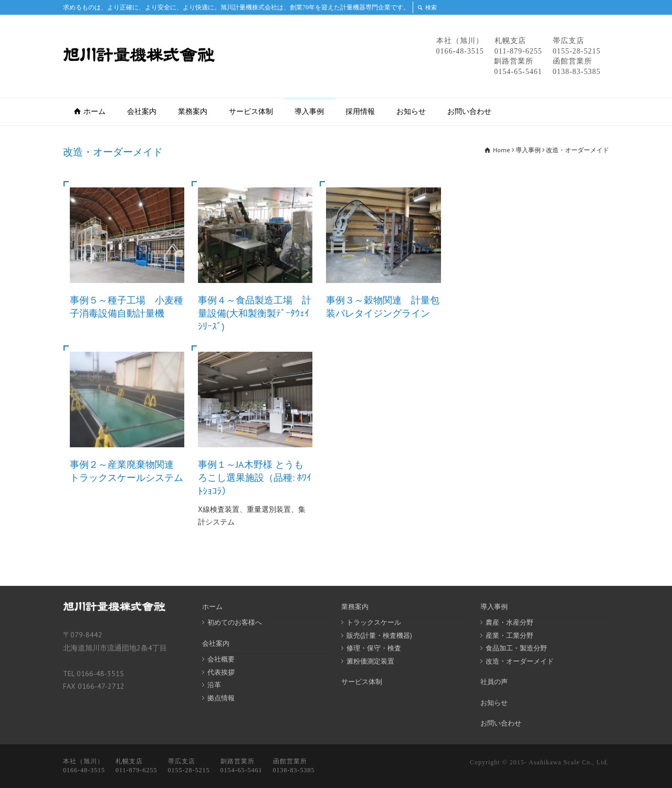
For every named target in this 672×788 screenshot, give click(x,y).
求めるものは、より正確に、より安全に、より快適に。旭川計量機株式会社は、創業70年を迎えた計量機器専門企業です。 (236, 7)
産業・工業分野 (510, 635)
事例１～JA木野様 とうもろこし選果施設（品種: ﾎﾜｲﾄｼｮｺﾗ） (255, 477)
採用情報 (360, 111)
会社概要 (221, 659)
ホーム (94, 111)
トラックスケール (374, 622)
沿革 (214, 685)
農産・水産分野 (510, 622)
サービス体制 (251, 111)
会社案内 (142, 111)
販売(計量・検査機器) (379, 635)
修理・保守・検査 (374, 648)
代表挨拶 (221, 672)
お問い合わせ (469, 111)
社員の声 (494, 682)
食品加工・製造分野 (516, 648)
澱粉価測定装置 (370, 661)
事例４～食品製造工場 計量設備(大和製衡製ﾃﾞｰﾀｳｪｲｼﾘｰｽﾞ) (255, 313)
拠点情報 (221, 698)
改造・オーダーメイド (520, 661)
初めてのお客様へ (235, 622)
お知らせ (411, 111)
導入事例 (309, 111)
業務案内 (193, 111)
